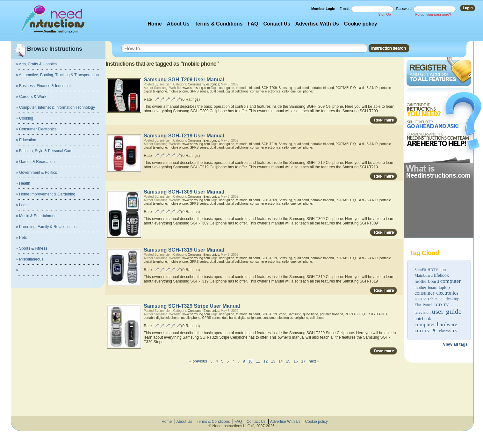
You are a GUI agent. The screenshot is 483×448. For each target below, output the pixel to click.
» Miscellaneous (30, 259)
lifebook (441, 275)
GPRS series (199, 91)
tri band (254, 88)
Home (155, 24)
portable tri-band (322, 88)
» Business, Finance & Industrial (43, 86)
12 (266, 361)
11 (258, 361)
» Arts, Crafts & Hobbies (36, 64)
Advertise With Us (317, 24)
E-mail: (345, 9)
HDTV (420, 299)
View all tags (455, 344)
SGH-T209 (269, 88)
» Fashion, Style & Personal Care (44, 151)
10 (250, 361)
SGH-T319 (269, 258)
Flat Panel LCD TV (432, 305)
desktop (453, 299)
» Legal (22, 205)
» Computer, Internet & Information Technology (55, 107)
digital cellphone (237, 91)
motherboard (427, 281)
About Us (178, 24)
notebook (423, 319)
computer (451, 281)
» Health (23, 183)
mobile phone (178, 91)
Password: (405, 9)
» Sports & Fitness (32, 248)
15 (288, 361)
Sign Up (384, 14)
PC (434, 330)
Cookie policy (361, 24)
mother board (426, 287)
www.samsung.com (196, 88)
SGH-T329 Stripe (274, 314)
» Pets (21, 238)
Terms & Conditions (219, 24)
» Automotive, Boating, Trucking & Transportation (57, 75)
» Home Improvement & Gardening (46, 194)
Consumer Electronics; (204, 84)
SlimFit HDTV (426, 270)
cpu (443, 270)
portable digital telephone (162, 318)
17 (303, 361)
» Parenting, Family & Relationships (46, 227)
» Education (26, 140)
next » (314, 361)
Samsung (285, 88)
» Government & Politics (36, 173)
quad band (301, 88)
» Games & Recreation (35, 162)
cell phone (305, 91)
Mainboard (424, 275)
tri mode (242, 88)
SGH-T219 (269, 144)
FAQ (253, 24)
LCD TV (422, 331)
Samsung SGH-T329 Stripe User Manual (192, 306)
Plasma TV (448, 331)
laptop (444, 287)
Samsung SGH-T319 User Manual (184, 250)
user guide (447, 311)
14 (281, 361)
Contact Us (277, 24)
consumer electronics (436, 293)
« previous (198, 361)
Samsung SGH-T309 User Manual (184, 192)
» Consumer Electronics (36, 129)
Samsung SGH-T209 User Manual (184, 80)
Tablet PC (436, 299)
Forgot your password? (433, 14)
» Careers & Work (31, 97)
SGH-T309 (269, 200)
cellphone (289, 91)
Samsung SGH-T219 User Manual (184, 136)
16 (296, 361)
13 (273, 361)
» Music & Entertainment (37, 216)
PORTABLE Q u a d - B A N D (357, 88)
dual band (217, 91)
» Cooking (25, 118)
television (423, 312)
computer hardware (436, 324)
